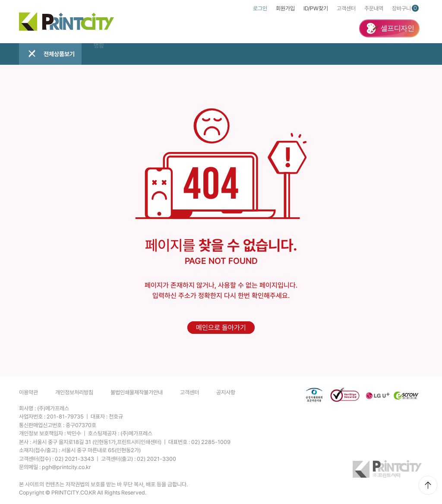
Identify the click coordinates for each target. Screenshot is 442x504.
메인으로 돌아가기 (221, 328)
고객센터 (346, 8)
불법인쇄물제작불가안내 (137, 392)
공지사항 (226, 392)
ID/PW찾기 (316, 8)
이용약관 (28, 392)
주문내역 (374, 8)
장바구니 (405, 8)
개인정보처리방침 (74, 392)
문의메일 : (55, 467)
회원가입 (285, 8)
